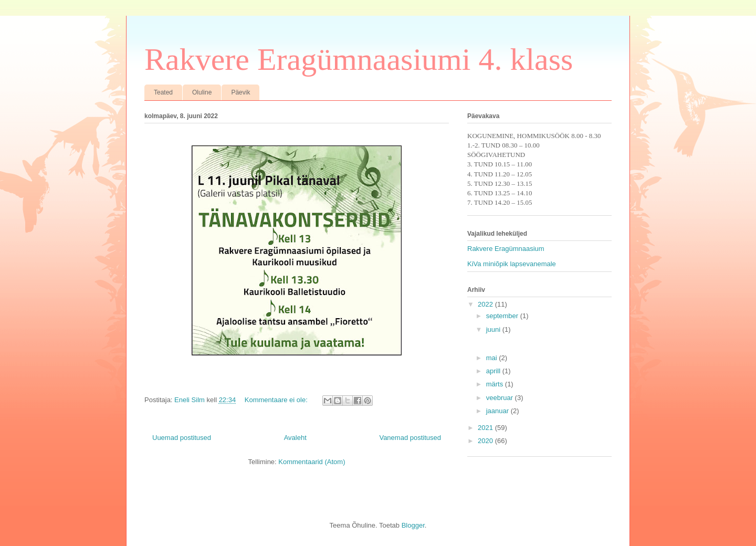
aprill (494, 371)
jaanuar (498, 411)
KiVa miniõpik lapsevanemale (512, 264)
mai (493, 358)
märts (496, 384)
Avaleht (295, 438)
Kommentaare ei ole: (277, 400)
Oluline (202, 92)
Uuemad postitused (182, 438)
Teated (163, 92)
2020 (486, 441)
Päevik (240, 92)
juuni (494, 329)
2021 (486, 428)
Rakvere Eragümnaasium (506, 249)
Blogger (413, 525)
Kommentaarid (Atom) (312, 462)
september (503, 316)
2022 (486, 304)
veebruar (501, 398)
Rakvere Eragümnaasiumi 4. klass (359, 59)
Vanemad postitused (410, 438)
